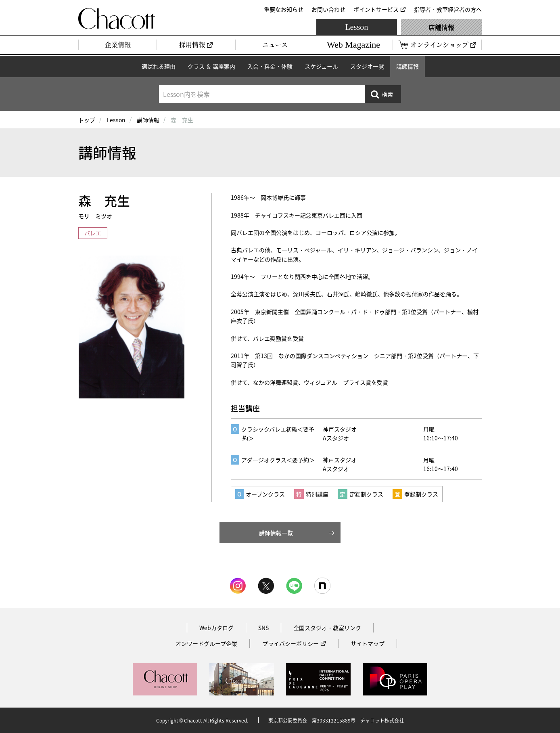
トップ (87, 120)
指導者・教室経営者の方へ (448, 9)
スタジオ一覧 (367, 66)
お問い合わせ (328, 9)
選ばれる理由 (159, 66)
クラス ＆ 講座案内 (211, 66)
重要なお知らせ (284, 9)
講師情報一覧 (276, 533)
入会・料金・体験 (270, 66)
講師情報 (407, 66)
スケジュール (321, 66)
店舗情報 (441, 27)
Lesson (357, 27)
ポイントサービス (376, 9)
